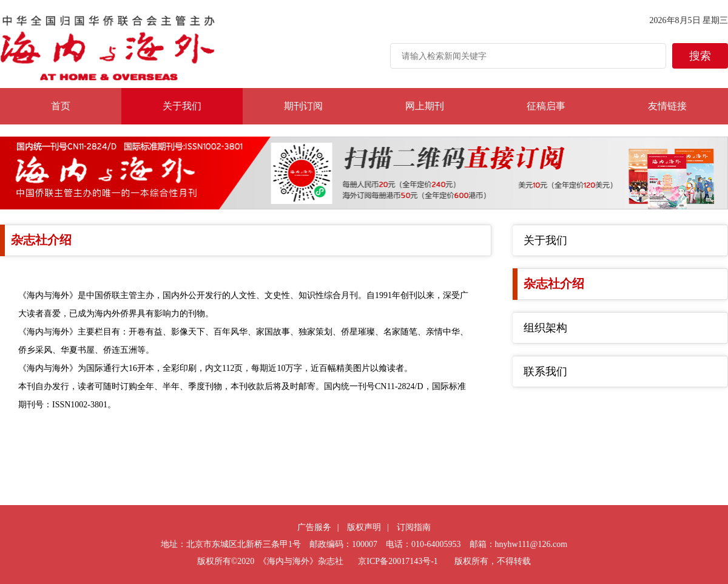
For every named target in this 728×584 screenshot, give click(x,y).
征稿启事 (546, 106)
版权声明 (364, 527)
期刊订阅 (303, 106)
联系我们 (545, 372)
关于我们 (182, 106)
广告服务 (314, 527)
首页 (61, 106)
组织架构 (545, 328)
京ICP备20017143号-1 (398, 561)
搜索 (700, 56)
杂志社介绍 (554, 284)
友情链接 (667, 106)
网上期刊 (425, 106)
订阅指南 (414, 527)
